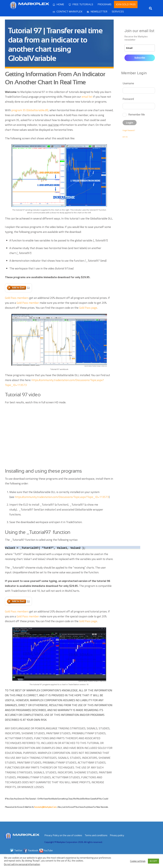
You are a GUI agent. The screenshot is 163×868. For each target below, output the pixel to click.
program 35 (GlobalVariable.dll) (30, 110)
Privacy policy (117, 835)
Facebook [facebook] (31, 850)
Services (118, 12)
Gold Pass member (28, 303)
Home (58, 4)
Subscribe (140, 58)
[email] (140, 48)
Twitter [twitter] (16, 850)
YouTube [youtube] (46, 850)
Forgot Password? (129, 130)
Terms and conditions (96, 835)
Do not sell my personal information (22, 864)
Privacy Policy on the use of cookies (63, 835)
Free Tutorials (81, 4)
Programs (105, 4)
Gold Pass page (88, 308)
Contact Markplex (67, 12)
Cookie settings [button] (138, 861)
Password (128, 99)
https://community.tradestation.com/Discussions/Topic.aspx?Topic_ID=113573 (62, 497)
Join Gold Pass (126, 4)
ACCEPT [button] (153, 861)
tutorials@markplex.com (45, 807)
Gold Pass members (17, 298)
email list (87, 97)
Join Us (125, 137)
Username (128, 83)
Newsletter (97, 12)
